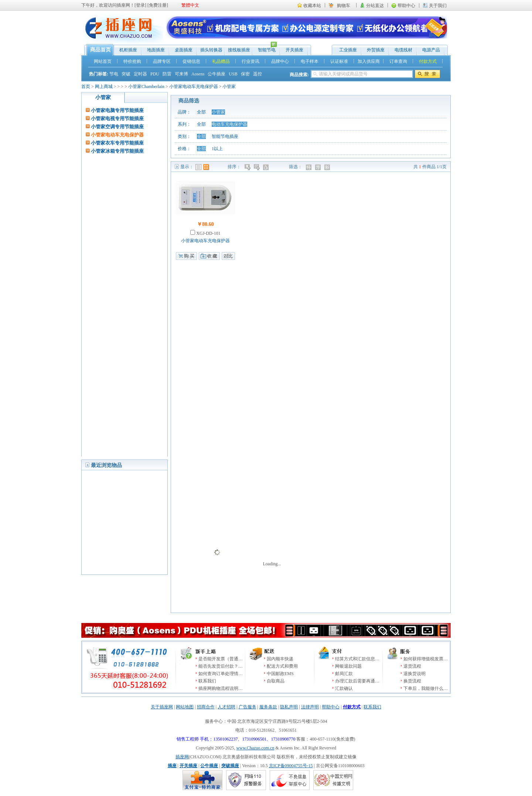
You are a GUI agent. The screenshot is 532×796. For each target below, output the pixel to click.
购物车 (344, 6)
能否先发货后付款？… (221, 666)
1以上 (217, 149)
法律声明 (310, 707)
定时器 (140, 74)
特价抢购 (132, 61)
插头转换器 (211, 50)
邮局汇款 (344, 674)
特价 (309, 167)
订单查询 (398, 61)
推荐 (319, 167)
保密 (245, 74)
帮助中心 (406, 6)
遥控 (258, 74)
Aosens (198, 74)
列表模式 (198, 167)
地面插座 (156, 50)
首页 (86, 87)
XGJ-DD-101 (208, 233)
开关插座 (294, 50)
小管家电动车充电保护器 (194, 87)
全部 (201, 112)
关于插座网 (162, 707)
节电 (114, 74)
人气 (267, 167)
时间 (257, 167)
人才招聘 (226, 707)
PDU (155, 74)
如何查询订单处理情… (221, 674)
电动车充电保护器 (229, 124)
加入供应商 (369, 61)
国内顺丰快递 (280, 659)
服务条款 (268, 707)
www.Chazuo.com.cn (255, 748)
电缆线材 (403, 50)
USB (233, 74)
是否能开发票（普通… (221, 659)
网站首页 (103, 61)
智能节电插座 (225, 136)
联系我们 (207, 681)
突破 (126, 74)
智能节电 (265, 48)
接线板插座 (239, 50)
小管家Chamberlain (146, 87)
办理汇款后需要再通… (357, 681)
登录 (140, 5)
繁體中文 (190, 5)
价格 (248, 167)
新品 (328, 167)
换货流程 (412, 681)
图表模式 (206, 167)
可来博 (181, 74)
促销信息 (191, 61)
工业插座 (348, 50)
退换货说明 (415, 674)
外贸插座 (376, 50)
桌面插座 (184, 50)
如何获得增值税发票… (426, 659)
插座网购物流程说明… (221, 688)
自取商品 (276, 681)
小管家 (229, 87)
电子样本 (310, 61)
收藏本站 (312, 6)
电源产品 (431, 50)
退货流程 (412, 666)
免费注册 (158, 5)
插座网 (182, 757)
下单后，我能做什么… (426, 688)
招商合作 (206, 707)
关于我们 (438, 6)
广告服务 (248, 707)
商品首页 (100, 50)
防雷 (167, 74)
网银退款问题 (348, 666)
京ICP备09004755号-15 (291, 766)
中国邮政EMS (280, 674)
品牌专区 (162, 61)
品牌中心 (280, 61)
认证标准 (339, 61)
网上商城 (104, 87)
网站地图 (185, 707)
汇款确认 (344, 688)
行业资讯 (250, 61)
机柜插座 (128, 50)
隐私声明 (289, 707)
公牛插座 (216, 74)
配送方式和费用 (282, 666)
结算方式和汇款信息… (357, 659)
